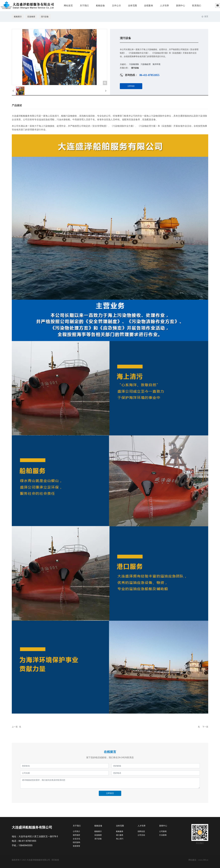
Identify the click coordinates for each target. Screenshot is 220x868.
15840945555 (25, 845)
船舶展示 (18, 17)
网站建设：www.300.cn (198, 860)
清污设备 (45, 17)
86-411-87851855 (149, 75)
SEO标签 (55, 860)
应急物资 (31, 17)
